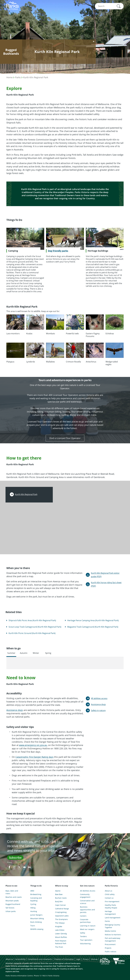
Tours (33, 926)
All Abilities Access (88, 891)
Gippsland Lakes (62, 916)
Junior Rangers (36, 915)
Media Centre (110, 931)
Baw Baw (59, 894)
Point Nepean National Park (61, 942)
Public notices (111, 952)
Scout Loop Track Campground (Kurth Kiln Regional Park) (35, 627)
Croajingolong (61, 912)
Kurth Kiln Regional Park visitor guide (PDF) (105, 575)
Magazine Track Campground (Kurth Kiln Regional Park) (93, 627)
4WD (32, 891)
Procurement (110, 944)
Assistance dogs (15, 710)
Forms (107, 921)
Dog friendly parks (58, 251)
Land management (113, 918)
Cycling (33, 904)
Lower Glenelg (61, 934)
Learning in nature (88, 926)
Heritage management (110, 913)
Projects (108, 948)
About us (109, 891)
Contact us (109, 898)
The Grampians (61, 919)
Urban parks (11, 911)
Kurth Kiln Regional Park (36, 77)
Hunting (34, 911)
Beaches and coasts (14, 897)
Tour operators (86, 940)
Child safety (110, 894)
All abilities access (99, 698)
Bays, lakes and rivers (12, 892)
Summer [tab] (11, 653)
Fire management (112, 901)
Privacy (10, 862)
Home (10, 77)
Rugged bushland (13, 904)
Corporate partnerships (85, 921)
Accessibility (20, 959)
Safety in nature (98, 710)
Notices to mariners (113, 935)
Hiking (33, 908)
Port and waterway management (113, 939)
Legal (78, 959)
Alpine (58, 891)
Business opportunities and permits (87, 910)
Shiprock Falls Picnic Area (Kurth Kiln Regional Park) (32, 620)
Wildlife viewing (37, 929)
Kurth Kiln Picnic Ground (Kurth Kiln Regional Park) (32, 633)
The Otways (60, 923)
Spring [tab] (48, 653)
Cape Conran (60, 905)
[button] (119, 6)
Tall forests (10, 908)
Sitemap (94, 959)
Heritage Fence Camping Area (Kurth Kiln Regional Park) (93, 620)
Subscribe (15, 858)
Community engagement (85, 896)
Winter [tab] (36, 653)
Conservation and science (87, 902)
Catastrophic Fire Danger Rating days (34, 757)
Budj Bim (59, 901)
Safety (83, 933)
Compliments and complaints (40, 959)
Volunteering (85, 944)
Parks (18, 77)
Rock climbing (36, 922)
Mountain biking (37, 918)
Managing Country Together (112, 926)
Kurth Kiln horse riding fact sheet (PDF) (106, 584)
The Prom (59, 947)
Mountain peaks (12, 901)
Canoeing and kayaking (36, 899)
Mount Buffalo (61, 937)
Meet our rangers (87, 929)
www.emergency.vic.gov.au (33, 745)
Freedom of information (64, 959)
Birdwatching (36, 894)
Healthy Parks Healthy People (111, 906)
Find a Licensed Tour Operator (65, 438)
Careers (83, 916)
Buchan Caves (61, 898)
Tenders (83, 936)
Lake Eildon (60, 930)
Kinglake (59, 926)
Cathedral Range (62, 909)
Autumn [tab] (24, 653)
